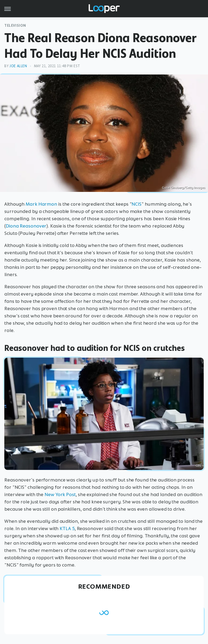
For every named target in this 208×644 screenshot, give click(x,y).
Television (15, 26)
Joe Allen (18, 66)
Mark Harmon (41, 204)
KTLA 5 (67, 528)
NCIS (136, 204)
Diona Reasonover (26, 226)
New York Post (60, 494)
